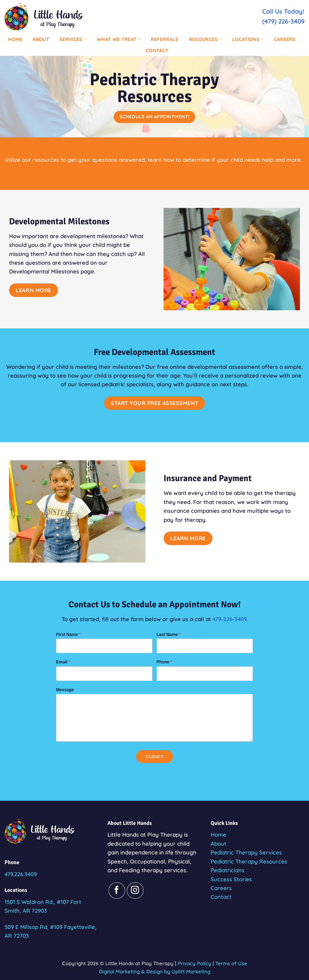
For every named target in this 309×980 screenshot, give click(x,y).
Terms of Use (231, 963)
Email (63, 662)
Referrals (165, 39)
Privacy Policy (194, 963)
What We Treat (119, 39)
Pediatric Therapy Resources (249, 862)
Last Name (169, 634)
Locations (248, 39)
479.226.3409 (21, 874)
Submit (154, 757)
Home (15, 39)
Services (73, 39)
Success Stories (231, 879)
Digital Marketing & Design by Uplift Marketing (155, 971)
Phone (164, 662)
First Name (68, 634)
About (41, 39)
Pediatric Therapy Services (246, 852)
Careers (285, 39)
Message (65, 690)
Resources (205, 39)
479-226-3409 (229, 619)
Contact (157, 50)
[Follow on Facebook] (117, 891)
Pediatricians (228, 870)
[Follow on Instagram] (135, 891)
